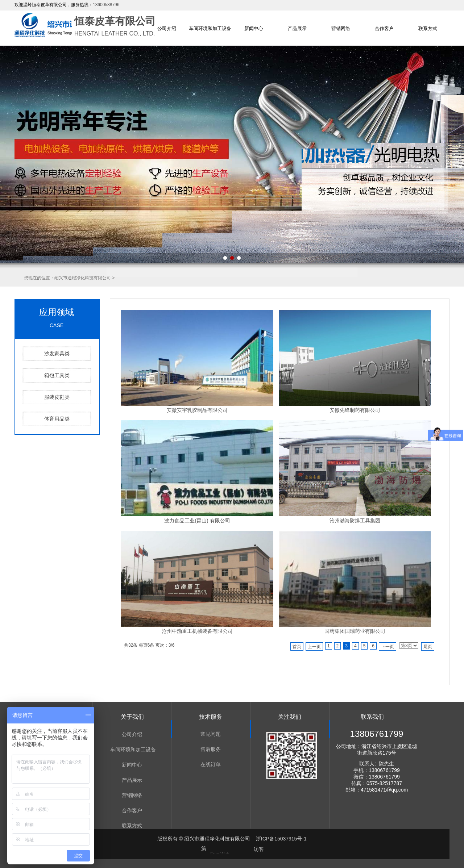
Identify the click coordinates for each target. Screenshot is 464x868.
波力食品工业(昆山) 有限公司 (197, 521)
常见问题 (211, 734)
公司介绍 (167, 28)
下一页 (388, 647)
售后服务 (211, 749)
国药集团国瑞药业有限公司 (355, 631)
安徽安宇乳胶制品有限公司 (197, 410)
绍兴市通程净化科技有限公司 (83, 278)
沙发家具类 (57, 354)
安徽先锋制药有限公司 (355, 410)
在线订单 (211, 764)
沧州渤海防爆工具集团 (355, 521)
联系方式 (428, 28)
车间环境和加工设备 (210, 28)
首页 (297, 647)
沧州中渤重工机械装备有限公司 (197, 631)
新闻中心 (254, 28)
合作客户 (384, 28)
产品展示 (297, 28)
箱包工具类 (57, 375)
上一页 (314, 647)
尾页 (428, 647)
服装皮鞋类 (57, 397)
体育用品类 (57, 419)
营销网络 (341, 28)
